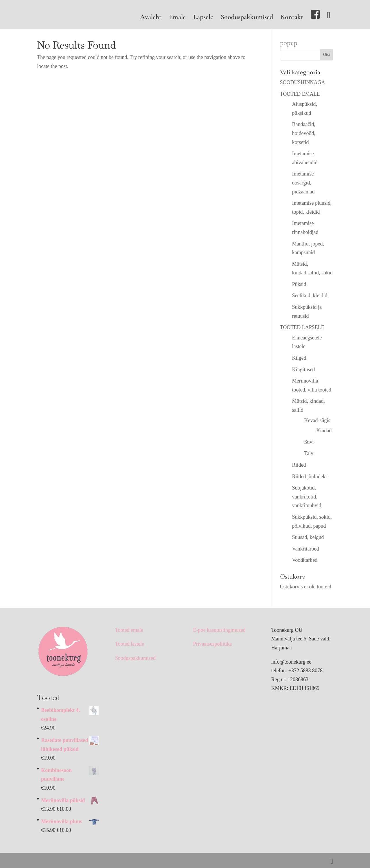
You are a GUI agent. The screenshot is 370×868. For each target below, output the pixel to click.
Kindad (324, 431)
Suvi (309, 442)
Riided (299, 465)
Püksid (299, 284)
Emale (177, 18)
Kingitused (304, 370)
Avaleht (151, 18)
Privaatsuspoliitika (213, 644)
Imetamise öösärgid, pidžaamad (303, 183)
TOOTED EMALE (300, 94)
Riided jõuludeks (310, 477)
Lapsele (203, 18)
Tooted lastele (130, 644)
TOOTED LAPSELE (302, 327)
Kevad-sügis (317, 420)
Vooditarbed (305, 560)
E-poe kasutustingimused (219, 630)
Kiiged (299, 358)
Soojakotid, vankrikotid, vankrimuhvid (307, 497)
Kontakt (292, 18)
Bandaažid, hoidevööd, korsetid (304, 133)
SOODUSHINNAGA (303, 82)
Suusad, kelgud (308, 537)
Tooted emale (129, 630)
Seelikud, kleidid (310, 296)
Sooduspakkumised (247, 18)
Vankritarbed (306, 549)
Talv (309, 453)
